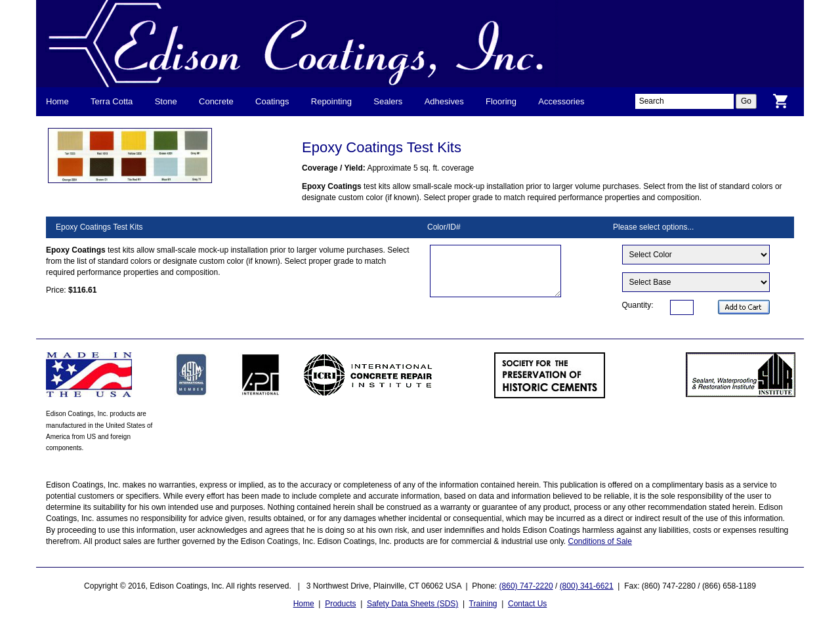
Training (483, 604)
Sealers (388, 101)
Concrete (216, 101)
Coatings (272, 101)
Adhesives (444, 101)
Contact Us (527, 604)
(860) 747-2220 (526, 586)
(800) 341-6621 (587, 586)
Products (340, 604)
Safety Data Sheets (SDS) (412, 604)
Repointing (331, 101)
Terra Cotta (112, 101)
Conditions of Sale (600, 541)
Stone (166, 101)
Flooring (501, 101)
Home (57, 101)
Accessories (561, 101)
